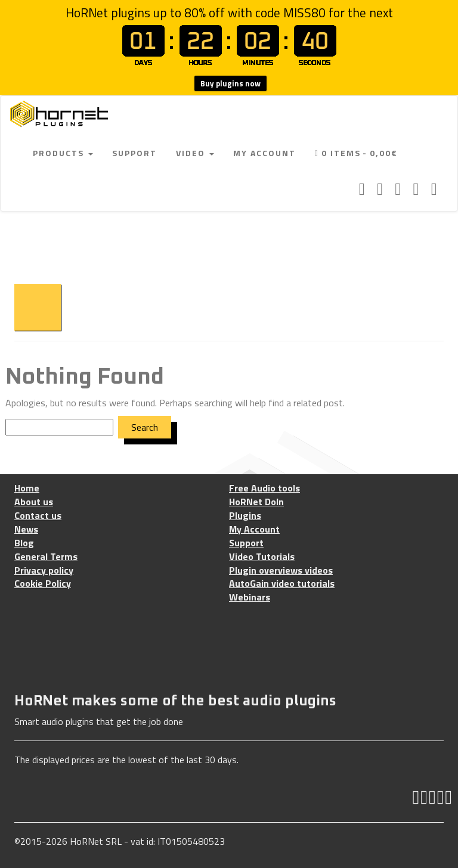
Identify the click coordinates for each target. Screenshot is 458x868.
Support (134, 153)
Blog (24, 543)
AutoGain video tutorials (282, 584)
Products (63, 153)
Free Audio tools (264, 488)
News (26, 529)
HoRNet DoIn (256, 502)
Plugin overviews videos (281, 570)
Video (195, 153)
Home (27, 488)
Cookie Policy (43, 584)
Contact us (38, 516)
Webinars (250, 597)
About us (34, 502)
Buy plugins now (230, 83)
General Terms (46, 557)
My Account (264, 153)
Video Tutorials (262, 557)
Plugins (245, 516)
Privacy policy (44, 570)
